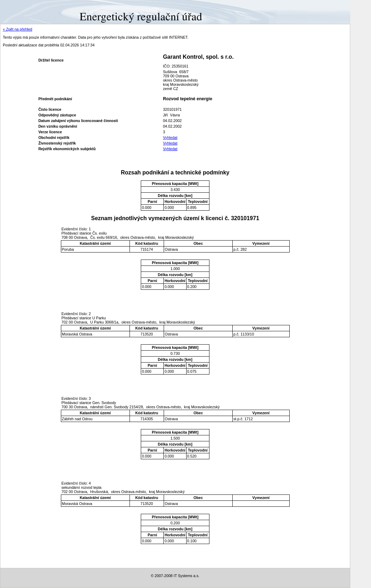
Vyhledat (170, 138)
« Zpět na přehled (18, 29)
